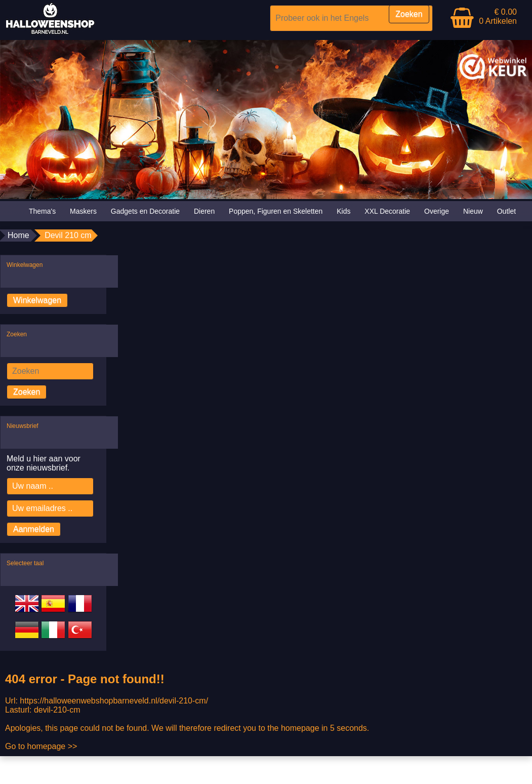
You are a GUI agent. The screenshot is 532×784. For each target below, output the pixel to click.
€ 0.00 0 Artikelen (498, 16)
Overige (437, 211)
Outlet (506, 211)
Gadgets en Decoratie (145, 211)
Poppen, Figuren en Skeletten (276, 211)
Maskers (83, 211)
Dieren (204, 211)
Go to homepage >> (41, 746)
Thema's (42, 211)
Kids (343, 211)
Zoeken (27, 392)
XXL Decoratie (387, 211)
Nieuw (473, 211)
